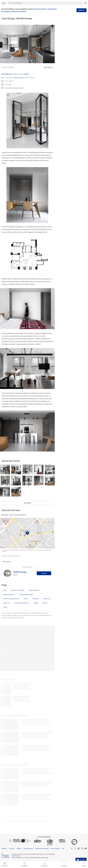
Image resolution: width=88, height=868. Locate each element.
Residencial (36, 599)
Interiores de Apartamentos (11, 599)
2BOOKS (36, 603)
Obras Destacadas (34, 590)
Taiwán (26, 74)
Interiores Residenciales (26, 594)
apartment (6, 603)
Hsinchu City (47, 599)
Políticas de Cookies (19, 11)
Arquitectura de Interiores (21, 603)
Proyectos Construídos (18, 590)
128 (10, 81)
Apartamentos (7, 74)
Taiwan (5, 607)
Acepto (82, 10)
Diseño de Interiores (9, 594)
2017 (10, 84)
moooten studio (18, 88)
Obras (5, 590)
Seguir (44, 573)
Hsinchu (45, 603)
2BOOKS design (19, 78)
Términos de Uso (41, 9)
